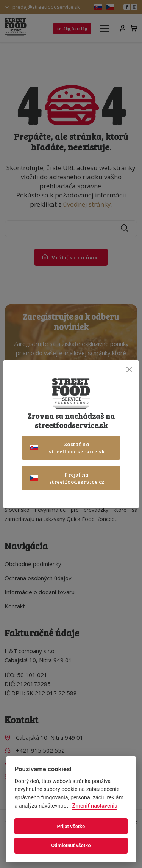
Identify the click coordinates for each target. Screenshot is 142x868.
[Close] (129, 370)
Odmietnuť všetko (71, 845)
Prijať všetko (71, 826)
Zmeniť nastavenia (95, 806)
